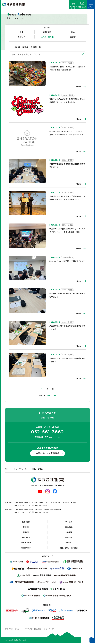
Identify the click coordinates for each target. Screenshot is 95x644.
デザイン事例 (26, 543)
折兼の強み (26, 522)
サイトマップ (49, 629)
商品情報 (26, 527)
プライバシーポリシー (13, 629)
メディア (22, 37)
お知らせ (47, 32)
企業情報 (69, 532)
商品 (73, 32)
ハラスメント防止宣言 (33, 629)
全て (22, 32)
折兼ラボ (69, 537)
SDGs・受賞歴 (47, 37)
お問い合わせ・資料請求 (47, 453)
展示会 (73, 37)
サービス (69, 522)
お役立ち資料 (26, 548)
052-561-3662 (47, 432)
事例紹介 (26, 532)
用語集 (69, 543)
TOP (7, 469)
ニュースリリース (20, 469)
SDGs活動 (69, 527)
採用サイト (26, 537)
